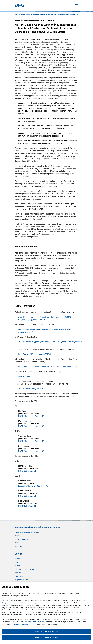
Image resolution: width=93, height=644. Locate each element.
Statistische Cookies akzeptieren (46, 632)
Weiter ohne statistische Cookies (46, 638)
